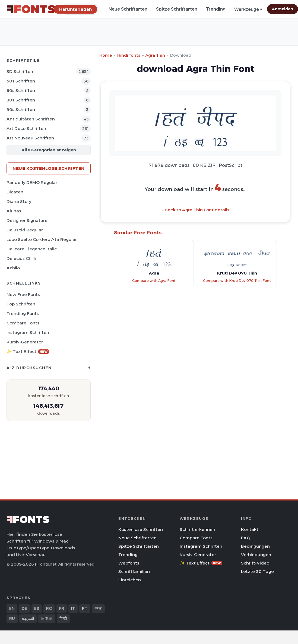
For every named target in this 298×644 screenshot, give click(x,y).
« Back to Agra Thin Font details (196, 210)
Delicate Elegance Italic (32, 249)
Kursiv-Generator (25, 342)
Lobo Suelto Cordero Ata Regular (42, 239)
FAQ (246, 538)
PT (85, 608)
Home (106, 55)
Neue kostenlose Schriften (49, 168)
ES (37, 608)
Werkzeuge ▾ (248, 9)
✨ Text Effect (28, 351)
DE (24, 608)
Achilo (13, 268)
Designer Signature (27, 220)
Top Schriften (21, 304)
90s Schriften (21, 109)
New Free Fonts (23, 294)
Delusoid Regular (25, 230)
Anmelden (283, 9)
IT (73, 608)
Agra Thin (155, 55)
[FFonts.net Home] (31, 9)
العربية (28, 619)
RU (12, 619)
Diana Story (19, 201)
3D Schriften (20, 71)
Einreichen (130, 580)
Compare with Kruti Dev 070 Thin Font (237, 281)
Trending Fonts (23, 313)
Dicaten (15, 192)
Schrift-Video (255, 563)
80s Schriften (21, 100)
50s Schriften (21, 81)
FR (62, 608)
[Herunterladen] (75, 9)
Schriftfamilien (134, 571)
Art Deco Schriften (26, 128)
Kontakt (250, 529)
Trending (216, 9)
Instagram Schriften (28, 332)
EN (12, 608)
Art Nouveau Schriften (30, 138)
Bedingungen (255, 546)
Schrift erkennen (197, 529)
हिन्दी (63, 619)
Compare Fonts (23, 323)
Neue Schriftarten (128, 9)
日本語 (47, 619)
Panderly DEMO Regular (32, 182)
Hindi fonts (129, 55)
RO (49, 608)
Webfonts (129, 563)
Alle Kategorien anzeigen (49, 150)
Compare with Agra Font (154, 281)
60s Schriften (21, 90)
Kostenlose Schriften (141, 529)
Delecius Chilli (21, 258)
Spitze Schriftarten (177, 9)
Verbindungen (256, 555)
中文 (98, 608)
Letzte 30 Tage (257, 571)
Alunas (14, 211)
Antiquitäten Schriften (31, 119)
